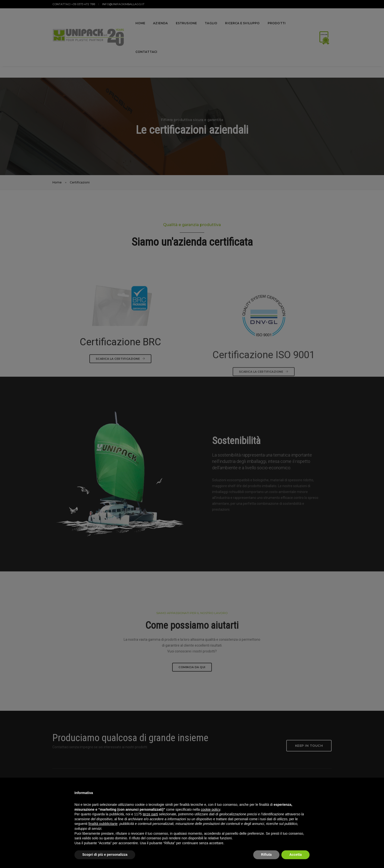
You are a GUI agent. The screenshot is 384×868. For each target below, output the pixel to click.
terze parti (150, 814)
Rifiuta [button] (266, 855)
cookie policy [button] (210, 809)
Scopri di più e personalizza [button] (105, 855)
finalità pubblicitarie (103, 824)
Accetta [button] (295, 855)
